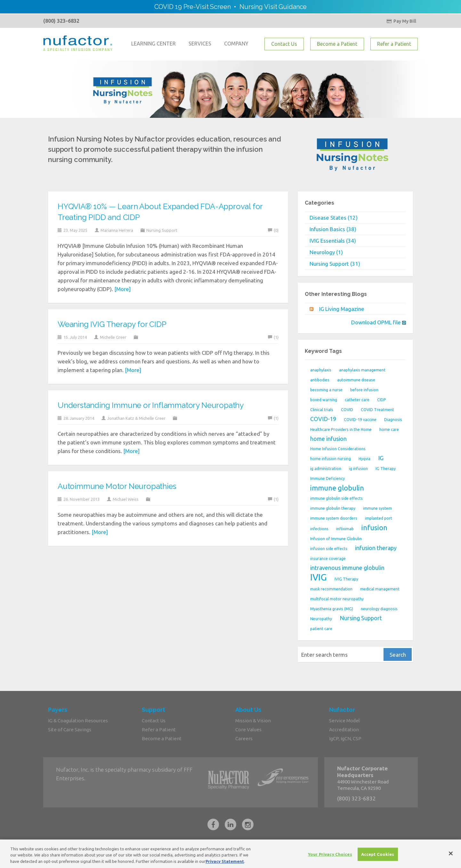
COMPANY (236, 44)
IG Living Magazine (342, 309)
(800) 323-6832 (61, 21)
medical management (380, 589)
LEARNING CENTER (154, 44)
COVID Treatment (377, 410)
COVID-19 (323, 419)
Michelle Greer (113, 337)
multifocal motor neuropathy (337, 599)
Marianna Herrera (117, 230)
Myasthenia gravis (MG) (332, 609)
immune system (377, 508)
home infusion (328, 439)
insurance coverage (328, 559)
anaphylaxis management (362, 370)
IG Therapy (386, 469)
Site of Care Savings (70, 730)
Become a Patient (337, 44)
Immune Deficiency (328, 479)
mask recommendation (331, 589)
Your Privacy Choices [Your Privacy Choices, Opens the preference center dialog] (330, 857)
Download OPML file (379, 322)
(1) (273, 337)
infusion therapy (376, 548)
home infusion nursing (331, 459)
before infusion (364, 390)
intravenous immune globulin (347, 568)
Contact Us (284, 44)
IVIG (319, 577)
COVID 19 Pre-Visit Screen (193, 7)
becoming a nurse (326, 390)
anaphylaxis (321, 370)
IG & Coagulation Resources (78, 721)
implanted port (379, 518)
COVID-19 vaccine (360, 420)
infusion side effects (329, 549)
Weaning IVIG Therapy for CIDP (112, 324)
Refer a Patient (394, 44)
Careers (244, 738)
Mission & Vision (253, 721)
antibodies (320, 380)
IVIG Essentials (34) (333, 241)
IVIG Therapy (346, 579)
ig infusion (358, 469)
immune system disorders (334, 518)
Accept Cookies (378, 857)
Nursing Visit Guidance (273, 7)
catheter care (357, 400)
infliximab (345, 529)
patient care (321, 629)
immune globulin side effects (336, 498)
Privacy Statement (225, 865)
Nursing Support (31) (335, 264)
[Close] (451, 857)
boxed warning (324, 400)
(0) (273, 230)
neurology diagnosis (379, 609)
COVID (347, 410)
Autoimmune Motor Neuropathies (117, 486)
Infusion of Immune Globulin (336, 539)
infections (319, 529)
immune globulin (337, 488)
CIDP (382, 400)
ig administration (326, 469)
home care (389, 430)
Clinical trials (322, 410)
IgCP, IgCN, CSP (345, 738)
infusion (374, 527)
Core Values (248, 730)
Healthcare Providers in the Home (341, 430)
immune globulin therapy (333, 508)
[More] (122, 289)
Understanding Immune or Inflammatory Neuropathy (151, 405)
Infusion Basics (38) (333, 229)
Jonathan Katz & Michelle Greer (136, 418)
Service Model (344, 721)
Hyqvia (364, 459)
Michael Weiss (126, 499)
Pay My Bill (401, 21)
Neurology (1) (326, 252)
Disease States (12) (334, 218)
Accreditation (344, 730)
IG (381, 458)
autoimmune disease (356, 380)
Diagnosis (393, 420)
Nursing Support (162, 230)
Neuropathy (321, 619)
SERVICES (200, 44)
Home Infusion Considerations (338, 449)
